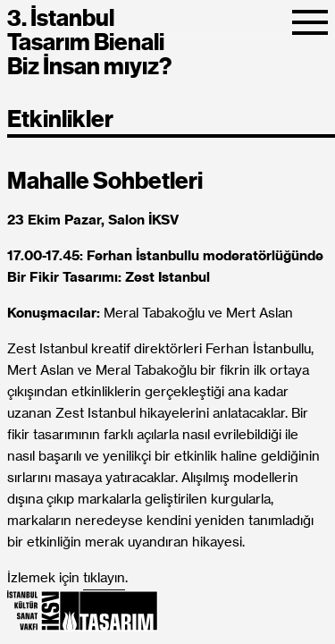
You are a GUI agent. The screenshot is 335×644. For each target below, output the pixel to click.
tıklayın (104, 578)
